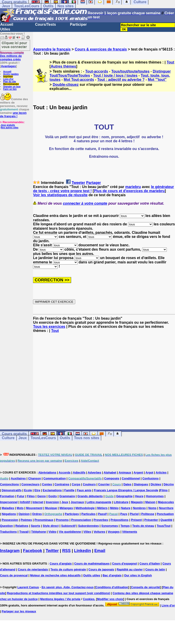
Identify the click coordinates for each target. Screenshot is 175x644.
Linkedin (82, 551)
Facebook (33, 551)
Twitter (52, 551)
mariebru (133, 187)
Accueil (7, 24)
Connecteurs (30, 484)
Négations (9, 514)
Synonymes (110, 526)
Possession (10, 520)
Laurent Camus (28, 587)
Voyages (114, 532)
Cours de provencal (14, 575)
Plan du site (10, 82)
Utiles (5, 29)
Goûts (53, 496)
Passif (102, 514)
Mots (20, 508)
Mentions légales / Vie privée (60, 599)
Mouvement (34, 508)
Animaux (125, 472)
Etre (37, 490)
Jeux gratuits (8, 125)
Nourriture (166, 508)
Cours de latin (155, 569)
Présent (136, 520)
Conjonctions (9, 484)
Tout (170, 62)
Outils (48, 6)
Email (100, 551)
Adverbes (94, 472)
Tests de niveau (143, 526)
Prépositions (120, 520)
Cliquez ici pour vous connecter (14, 45)
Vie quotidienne (70, 532)
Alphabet (110, 472)
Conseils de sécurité (145, 587)
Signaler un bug (12, 87)
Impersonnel (9, 502)
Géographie (124, 496)
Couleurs (89, 484)
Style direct (51, 526)
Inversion (52, 502)
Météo (114, 508)
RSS (66, 551)
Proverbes (101, 520)
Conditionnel (131, 478)
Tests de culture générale (68, 569)
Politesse (148, 514)
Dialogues (141, 484)
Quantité (166, 520)
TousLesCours (27, 6)
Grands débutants (90, 496)
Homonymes (155, 496)
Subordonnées (89, 526)
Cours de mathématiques (92, 564)
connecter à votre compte (85, 203)
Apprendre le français (52, 49)
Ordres (37, 514)
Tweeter (78, 183)
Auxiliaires (18, 478)
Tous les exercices (49, 327)
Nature (126, 508)
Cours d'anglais (61, 564)
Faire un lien (10, 89)
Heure (139, 496)
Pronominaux (44, 520)
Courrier (104, 484)
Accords (64, 472)
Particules (88, 514)
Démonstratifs (12, 490)
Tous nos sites (87, 438)
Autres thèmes (63, 66)
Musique (51, 508)
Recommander (11, 84)
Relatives (22, 526)
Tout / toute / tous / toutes (115, 75)
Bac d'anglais (112, 575)
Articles (161, 472)
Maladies (8, 508)
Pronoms (62, 520)
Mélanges (66, 508)
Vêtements (130, 532)
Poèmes (26, 520)
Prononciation (81, 520)
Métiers (102, 508)
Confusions (151, 478)
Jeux (6, 6)
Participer (78, 24)
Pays (124, 514)
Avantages (8, 66)
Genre (41, 496)
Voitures (99, 532)
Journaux (77, 502)
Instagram (10, 551)
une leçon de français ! (13, 115)
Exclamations (52, 490)
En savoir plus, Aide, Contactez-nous (68, 587)
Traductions (8, 532)
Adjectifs (79, 472)
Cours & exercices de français (101, 49)
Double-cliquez (66, 85)
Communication (54, 478)
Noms (152, 508)
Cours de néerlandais (33, 569)
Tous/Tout (164, 526)
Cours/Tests (45, 24)
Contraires (62, 484)
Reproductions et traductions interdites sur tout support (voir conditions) (58, 593)
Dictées (156, 484)
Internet (38, 502)
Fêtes (31, 496)
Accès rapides (11, 74)
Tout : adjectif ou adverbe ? (121, 80)
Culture (8, 438)
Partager (94, 183)
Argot (149, 472)
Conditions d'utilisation (112, 587)
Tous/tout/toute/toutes (130, 71)
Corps (76, 484)
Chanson (35, 478)
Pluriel (134, 514)
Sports (35, 526)
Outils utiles (92, 575)
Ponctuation (165, 514)
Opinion (24, 514)
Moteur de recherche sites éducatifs (55, 575)
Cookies (89, 599)
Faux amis (84, 490)
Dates (127, 484)
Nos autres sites (9, 128)
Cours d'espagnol (125, 564)
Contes (47, 484)
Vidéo (53, 532)
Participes (72, 514)
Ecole (28, 490)
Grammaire (67, 496)
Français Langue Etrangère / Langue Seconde (126, 490)
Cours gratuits (14, 434)
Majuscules (166, 502)
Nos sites (66, 6)
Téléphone (39, 532)
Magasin (137, 502)
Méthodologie (85, 508)
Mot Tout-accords (79, 80)
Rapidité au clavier (130, 569)
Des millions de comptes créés (12, 56)
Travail (24, 532)
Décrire (169, 484)
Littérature (121, 502)
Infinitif (25, 502)
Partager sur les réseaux (19, 611)
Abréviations (47, 472)
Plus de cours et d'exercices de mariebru (129, 191)
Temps (125, 526)
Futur (21, 496)
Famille (69, 490)
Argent (138, 472)
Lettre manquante (99, 502)
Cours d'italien (150, 564)
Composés (112, 478)
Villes (87, 532)
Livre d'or (8, 79)
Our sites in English (138, 575)
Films (164, 490)
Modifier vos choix (110, 599)
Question (6, 526)
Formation (7, 496)
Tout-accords (97, 71)
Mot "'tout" (157, 80)
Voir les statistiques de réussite (60, 195)
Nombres (139, 508)
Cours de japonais (101, 569)
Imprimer (8, 77)
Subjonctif (68, 526)
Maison (151, 502)
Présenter (151, 520)
